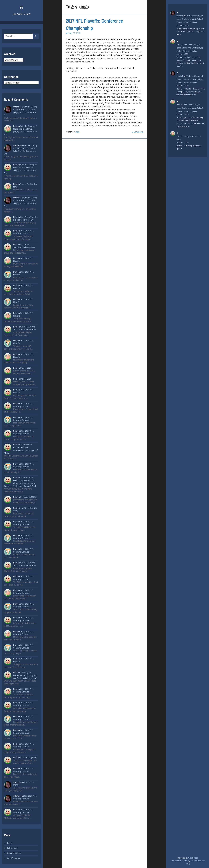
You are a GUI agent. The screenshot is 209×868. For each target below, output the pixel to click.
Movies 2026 (26, 368)
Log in (10, 843)
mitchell (180, 16)
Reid (77, 132)
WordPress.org (14, 858)
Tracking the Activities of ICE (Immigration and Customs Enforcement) (26, 675)
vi (21, 7)
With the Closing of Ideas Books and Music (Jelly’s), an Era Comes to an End (190, 19)
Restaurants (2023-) (29, 497)
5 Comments (138, 132)
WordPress (193, 858)
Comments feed (14, 853)
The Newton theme (179, 861)
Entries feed (12, 848)
